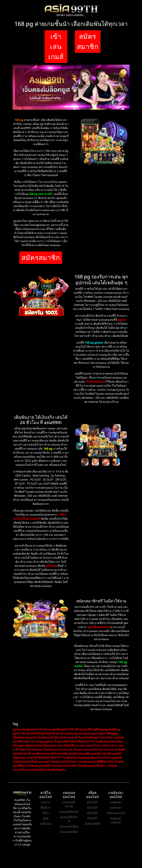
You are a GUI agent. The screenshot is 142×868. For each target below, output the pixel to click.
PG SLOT (92, 802)
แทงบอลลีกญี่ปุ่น (69, 826)
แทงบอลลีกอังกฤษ (69, 804)
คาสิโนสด (46, 824)
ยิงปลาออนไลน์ (116, 813)
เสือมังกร (46, 808)
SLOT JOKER (92, 824)
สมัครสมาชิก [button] (88, 42)
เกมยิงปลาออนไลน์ (116, 820)
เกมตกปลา (116, 808)
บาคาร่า (46, 802)
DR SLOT (92, 813)
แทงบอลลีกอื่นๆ (69, 832)
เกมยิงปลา (116, 802)
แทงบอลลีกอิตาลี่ (69, 819)
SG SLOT (92, 808)
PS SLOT (92, 818)
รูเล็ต (46, 818)
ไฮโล (46, 813)
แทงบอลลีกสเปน (69, 812)
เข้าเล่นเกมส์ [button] (56, 47)
